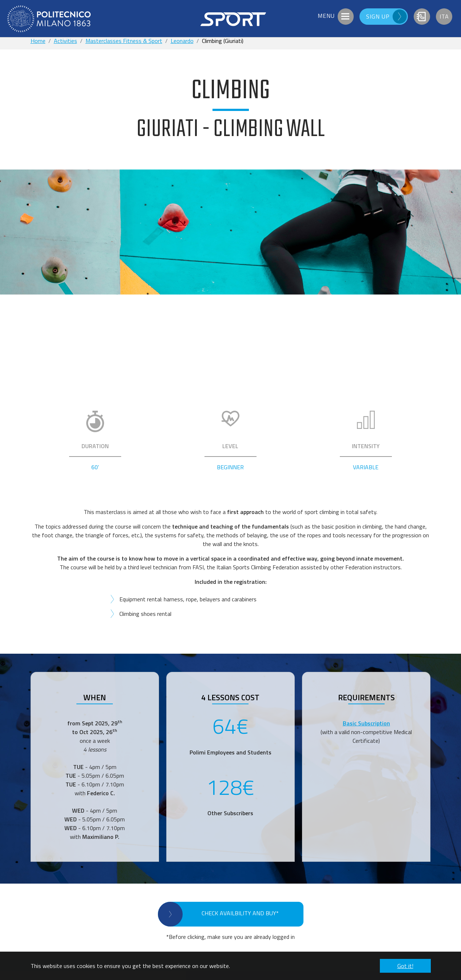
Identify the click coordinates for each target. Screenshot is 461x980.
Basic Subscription (366, 723)
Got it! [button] (405, 966)
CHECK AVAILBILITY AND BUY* (240, 913)
